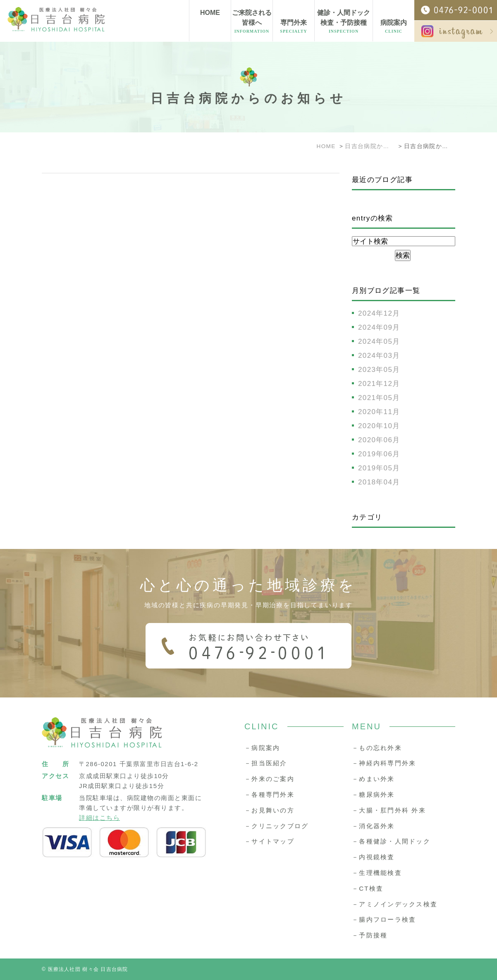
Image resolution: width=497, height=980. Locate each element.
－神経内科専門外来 (384, 763)
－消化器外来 (373, 826)
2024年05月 (379, 341)
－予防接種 (370, 935)
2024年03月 (379, 356)
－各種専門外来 (269, 794)
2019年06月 (379, 454)
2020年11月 (379, 412)
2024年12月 (379, 313)
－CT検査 (368, 888)
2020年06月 (379, 440)
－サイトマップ (269, 841)
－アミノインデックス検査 (395, 904)
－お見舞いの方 (269, 810)
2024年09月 (379, 327)
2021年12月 (379, 384)
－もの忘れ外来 (377, 748)
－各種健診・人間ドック (391, 841)
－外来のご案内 (269, 779)
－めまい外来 (373, 779)
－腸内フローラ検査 (384, 919)
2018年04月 (379, 482)
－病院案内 (262, 748)
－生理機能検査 (377, 873)
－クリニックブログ (276, 826)
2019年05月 (379, 468)
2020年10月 (379, 426)
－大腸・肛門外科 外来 (389, 810)
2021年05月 (379, 398)
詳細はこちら (99, 818)
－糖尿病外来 (373, 794)
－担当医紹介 (266, 763)
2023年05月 (379, 370)
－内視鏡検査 (373, 857)
